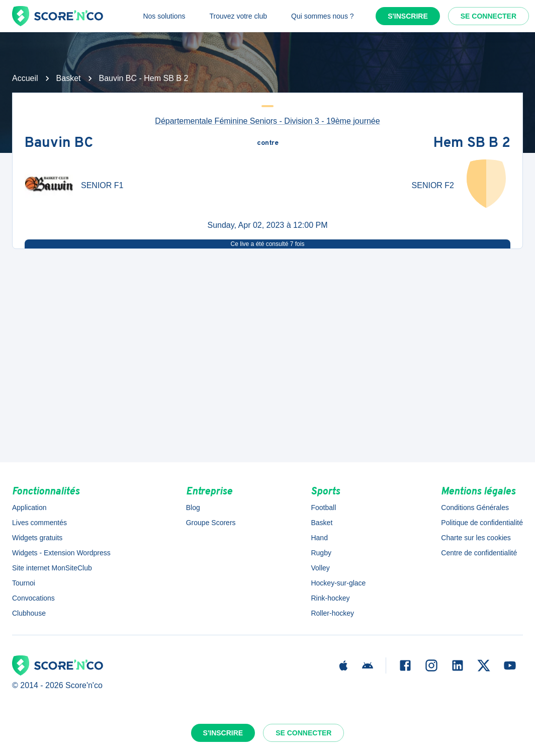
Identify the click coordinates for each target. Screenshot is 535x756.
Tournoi (24, 583)
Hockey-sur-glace (338, 583)
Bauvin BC (59, 143)
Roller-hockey (332, 613)
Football (323, 508)
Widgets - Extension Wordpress (61, 553)
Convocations (33, 598)
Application (29, 508)
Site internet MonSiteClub (52, 568)
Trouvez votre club (238, 16)
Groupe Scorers (211, 523)
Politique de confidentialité (482, 523)
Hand (319, 538)
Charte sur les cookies (476, 538)
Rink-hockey (330, 598)
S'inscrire (408, 16)
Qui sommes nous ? (323, 16)
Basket (69, 78)
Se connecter (488, 16)
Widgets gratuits (37, 538)
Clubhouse (29, 613)
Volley (320, 568)
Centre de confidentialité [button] (479, 553)
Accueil (25, 78)
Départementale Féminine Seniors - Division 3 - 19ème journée (267, 121)
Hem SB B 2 (472, 143)
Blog (193, 508)
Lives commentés (39, 523)
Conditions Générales (475, 508)
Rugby (321, 553)
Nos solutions (164, 16)
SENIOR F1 (102, 185)
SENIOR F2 (433, 185)
